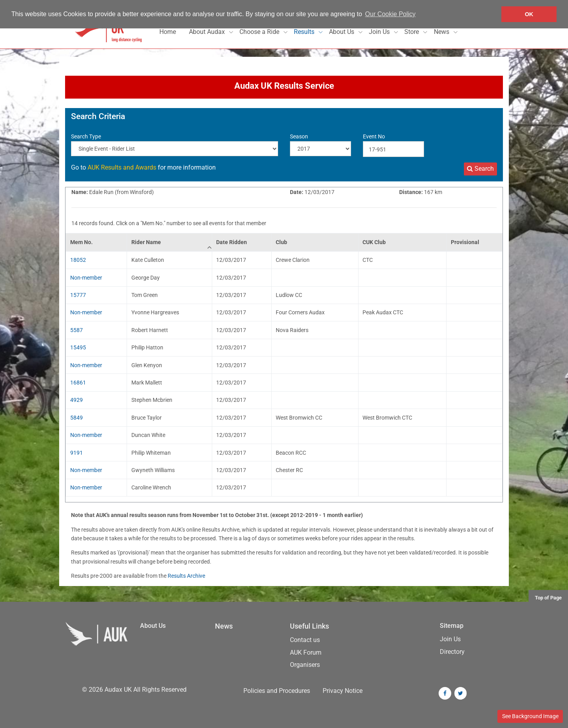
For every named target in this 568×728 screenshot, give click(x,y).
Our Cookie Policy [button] (390, 14)
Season (299, 136)
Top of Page (548, 598)
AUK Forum (306, 652)
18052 (78, 260)
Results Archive (186, 576)
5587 (77, 330)
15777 (78, 295)
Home (168, 32)
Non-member (86, 278)
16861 (78, 383)
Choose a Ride (260, 32)
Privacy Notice (343, 691)
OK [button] (529, 14)
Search (480, 169)
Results (305, 32)
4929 (77, 400)
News (442, 32)
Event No (374, 136)
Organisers (305, 665)
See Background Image (530, 716)
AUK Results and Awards (122, 167)
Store (412, 32)
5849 (77, 418)
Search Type (86, 136)
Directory (452, 652)
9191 (77, 453)
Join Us (380, 32)
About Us (342, 32)
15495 (78, 347)
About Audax (208, 32)
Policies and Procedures (277, 691)
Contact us (305, 640)
